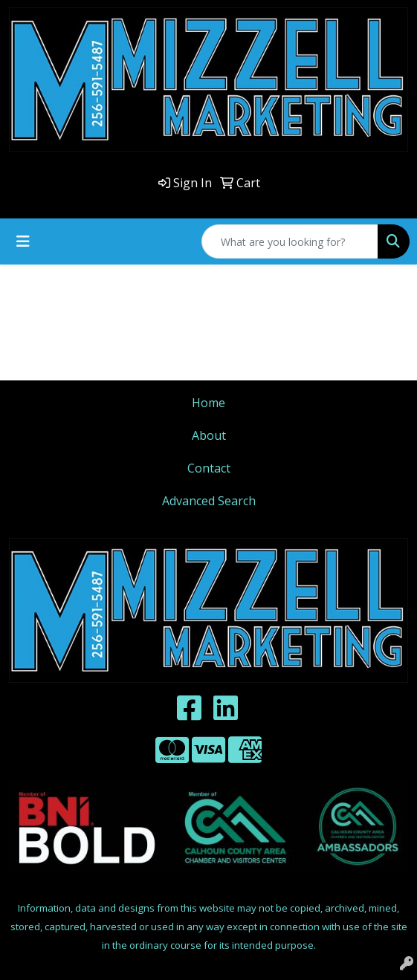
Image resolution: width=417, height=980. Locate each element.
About (209, 435)
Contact (209, 468)
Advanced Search (209, 501)
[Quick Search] (290, 241)
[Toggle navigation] (23, 241)
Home (208, 403)
